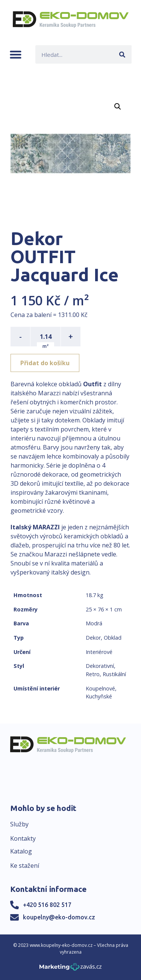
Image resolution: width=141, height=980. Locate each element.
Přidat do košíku (45, 363)
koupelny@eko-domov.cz (59, 917)
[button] (16, 54)
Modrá (94, 623)
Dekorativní (100, 666)
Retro (93, 674)
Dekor (93, 638)
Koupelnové (100, 688)
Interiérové (99, 652)
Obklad (113, 638)
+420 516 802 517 (47, 905)
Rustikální (114, 674)
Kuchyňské (99, 696)
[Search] (122, 54)
